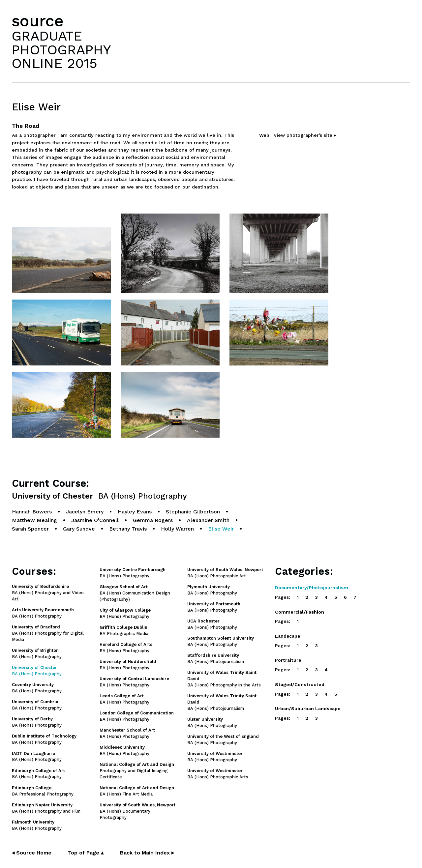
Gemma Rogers (153, 520)
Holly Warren (177, 529)
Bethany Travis (128, 529)
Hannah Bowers (32, 512)
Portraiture (288, 660)
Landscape (288, 636)
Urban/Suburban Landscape (308, 709)
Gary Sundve (79, 529)
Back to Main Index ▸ (147, 853)
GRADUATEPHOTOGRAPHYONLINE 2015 (61, 49)
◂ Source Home (32, 853)
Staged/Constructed (300, 684)
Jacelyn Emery (85, 512)
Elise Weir (221, 529)
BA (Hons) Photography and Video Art (48, 593)
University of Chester (99, 496)
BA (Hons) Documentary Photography (137, 811)
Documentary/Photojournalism (312, 588)
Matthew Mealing (34, 520)
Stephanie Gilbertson (193, 512)
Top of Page (86, 853)
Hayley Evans (135, 512)
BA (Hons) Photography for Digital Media (48, 633)
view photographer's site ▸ (305, 135)
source (38, 21)
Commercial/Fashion (300, 612)
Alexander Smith (208, 520)
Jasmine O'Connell (95, 520)
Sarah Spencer (30, 529)
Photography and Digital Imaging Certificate (137, 771)
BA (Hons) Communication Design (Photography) (135, 593)
